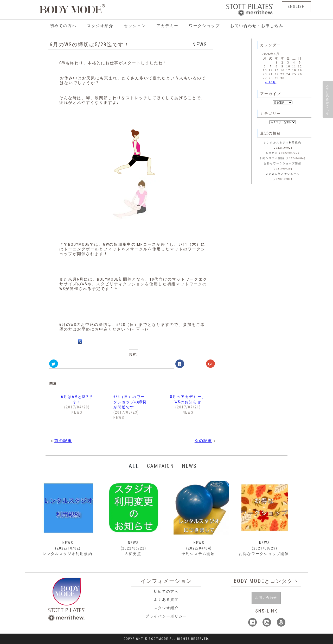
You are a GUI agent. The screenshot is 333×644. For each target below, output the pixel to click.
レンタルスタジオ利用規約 (283, 143)
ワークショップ (204, 26)
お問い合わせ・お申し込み (257, 26)
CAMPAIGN (161, 466)
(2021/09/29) (265, 548)
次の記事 (203, 441)
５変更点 (272, 153)
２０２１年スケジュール (283, 174)
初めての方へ (63, 26)
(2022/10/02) (68, 548)
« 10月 (271, 82)
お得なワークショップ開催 (283, 163)
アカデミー (167, 26)
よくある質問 (166, 599)
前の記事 (63, 441)
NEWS (200, 45)
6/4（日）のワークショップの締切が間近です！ (130, 402)
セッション (135, 26)
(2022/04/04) (199, 548)
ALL (134, 466)
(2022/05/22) (133, 548)
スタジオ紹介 (100, 26)
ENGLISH (296, 7)
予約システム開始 (272, 158)
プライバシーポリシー (166, 616)
